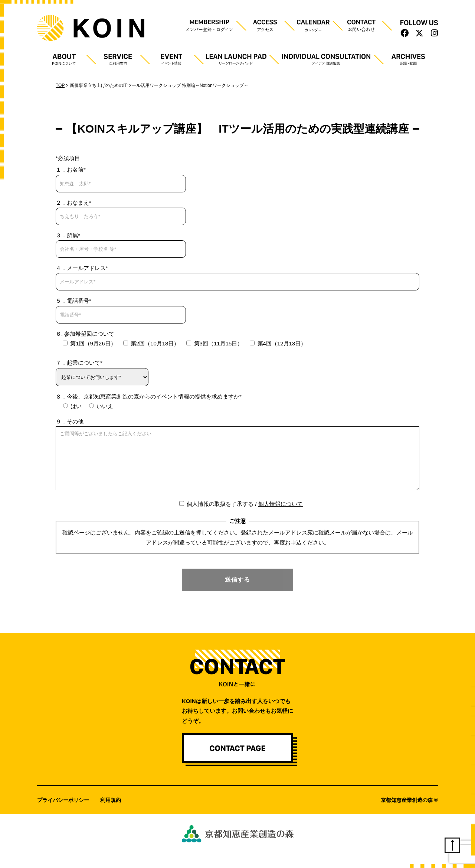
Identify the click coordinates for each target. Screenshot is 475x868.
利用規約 (111, 811)
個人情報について (281, 515)
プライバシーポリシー (63, 811)
